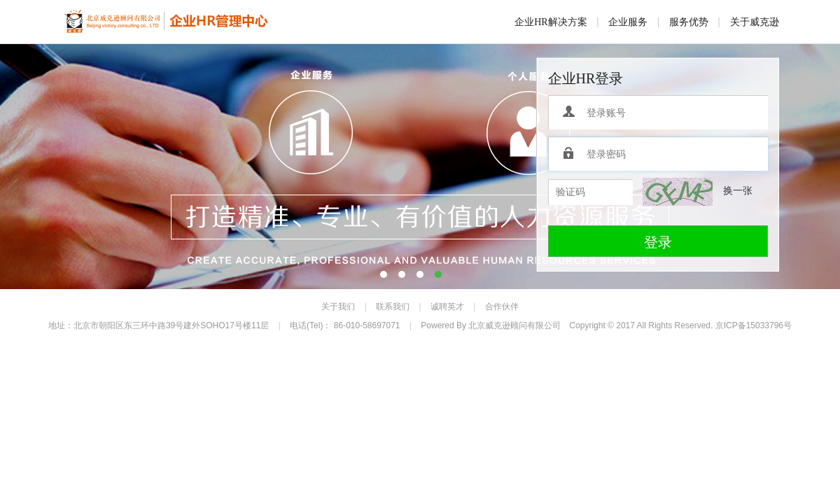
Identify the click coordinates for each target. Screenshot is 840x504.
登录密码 (570, 154)
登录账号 (570, 113)
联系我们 (393, 307)
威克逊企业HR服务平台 (167, 22)
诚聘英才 (447, 307)
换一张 (738, 191)
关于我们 (338, 307)
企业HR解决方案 (551, 22)
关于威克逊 (755, 22)
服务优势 (689, 22)
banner (420, 167)
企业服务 (628, 22)
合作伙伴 (502, 307)
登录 (658, 242)
